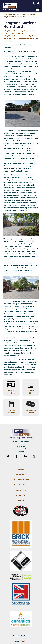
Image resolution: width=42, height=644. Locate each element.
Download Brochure (11, 411)
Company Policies (21, 495)
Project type (20, 14)
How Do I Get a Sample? (31, 411)
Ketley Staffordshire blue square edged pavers (21, 36)
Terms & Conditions (21, 485)
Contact (21, 501)
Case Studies (9, 14)
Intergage (25, 641)
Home (21, 464)
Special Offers (21, 490)
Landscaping (32, 14)
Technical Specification (31, 392)
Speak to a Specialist (11, 392)
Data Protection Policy (21, 480)
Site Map (21, 469)
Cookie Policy (21, 474)
